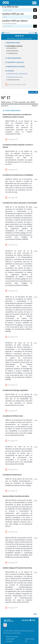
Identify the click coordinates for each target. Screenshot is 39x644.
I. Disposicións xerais (13, 43)
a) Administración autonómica (17, 74)
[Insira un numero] (18, 26)
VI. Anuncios (10, 71)
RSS (26, 641)
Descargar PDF (13, 139)
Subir (35, 614)
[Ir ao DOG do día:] (18, 10)
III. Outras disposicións (13, 58)
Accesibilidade (10, 639)
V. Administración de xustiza (15, 66)
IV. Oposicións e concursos (15, 62)
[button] (33, 92)
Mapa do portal (30, 639)
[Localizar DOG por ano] (18, 17)
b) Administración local (14, 77)
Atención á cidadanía (12, 637)
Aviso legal (9, 641)
